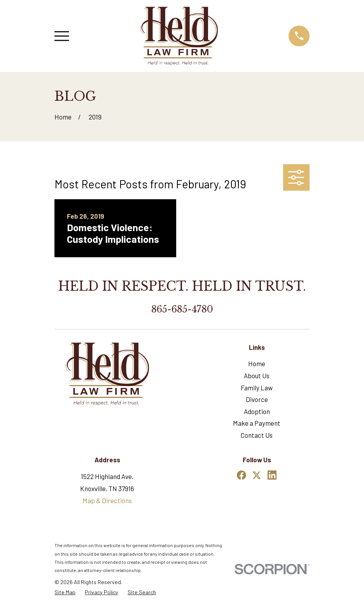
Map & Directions (107, 500)
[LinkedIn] (272, 475)
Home (257, 363)
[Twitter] (257, 475)
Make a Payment (257, 423)
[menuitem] (65, 592)
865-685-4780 (182, 309)
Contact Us (257, 435)
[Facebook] (241, 475)
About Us (257, 376)
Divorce (257, 399)
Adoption (257, 411)
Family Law (257, 388)
